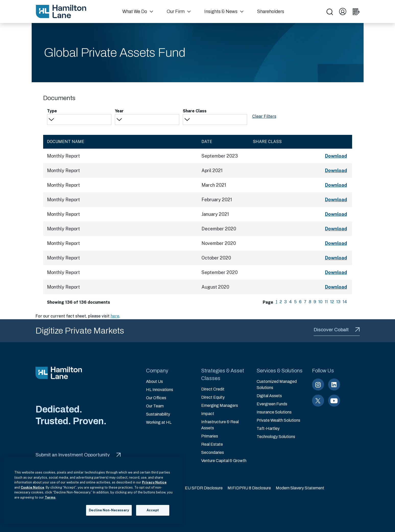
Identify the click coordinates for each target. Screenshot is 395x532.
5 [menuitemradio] (295, 302)
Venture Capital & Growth (224, 461)
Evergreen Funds (272, 404)
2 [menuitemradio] (281, 302)
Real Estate (212, 444)
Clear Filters (264, 116)
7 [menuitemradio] (305, 302)
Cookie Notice (32, 487)
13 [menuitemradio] (338, 302)
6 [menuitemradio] (300, 302)
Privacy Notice (154, 482)
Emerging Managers (220, 405)
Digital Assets (269, 396)
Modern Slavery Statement (300, 488)
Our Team (155, 406)
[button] (138, 11)
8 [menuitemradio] (310, 302)
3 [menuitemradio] (285, 302)
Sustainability (158, 414)
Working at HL (159, 422)
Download (336, 156)
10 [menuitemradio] (320, 302)
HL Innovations (160, 390)
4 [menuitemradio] (290, 302)
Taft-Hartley (268, 428)
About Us (154, 381)
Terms (50, 497)
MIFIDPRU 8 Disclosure (249, 488)
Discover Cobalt (337, 330)
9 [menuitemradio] (315, 302)
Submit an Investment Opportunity (78, 455)
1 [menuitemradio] (277, 302)
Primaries (210, 436)
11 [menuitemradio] (326, 302)
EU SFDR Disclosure (204, 488)
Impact (208, 414)
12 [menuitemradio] (332, 302)
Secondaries (213, 452)
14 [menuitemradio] (345, 302)
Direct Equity (213, 397)
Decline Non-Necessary (109, 510)
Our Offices (156, 398)
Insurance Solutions (274, 412)
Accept (153, 510)
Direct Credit (213, 389)
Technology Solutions (276, 437)
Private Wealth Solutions (278, 420)
